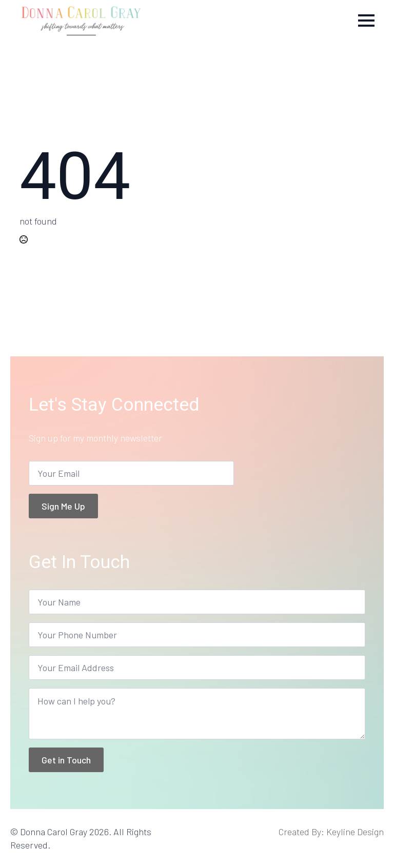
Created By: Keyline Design (331, 832)
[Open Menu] (366, 21)
